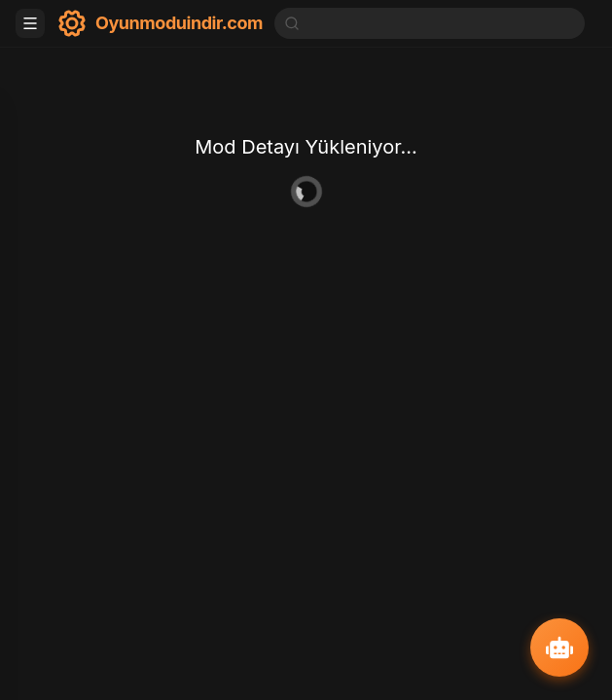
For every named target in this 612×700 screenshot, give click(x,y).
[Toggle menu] (30, 23)
